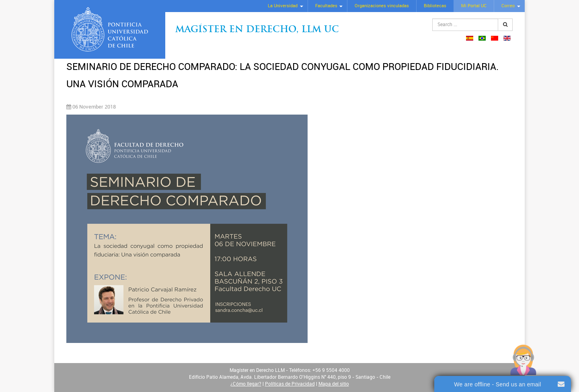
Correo (508, 6)
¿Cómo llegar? (246, 384)
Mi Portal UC (474, 6)
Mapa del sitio (334, 384)
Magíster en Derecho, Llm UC (257, 30)
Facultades (326, 6)
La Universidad (283, 6)
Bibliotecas (435, 6)
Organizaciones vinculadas (382, 6)
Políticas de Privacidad (290, 384)
